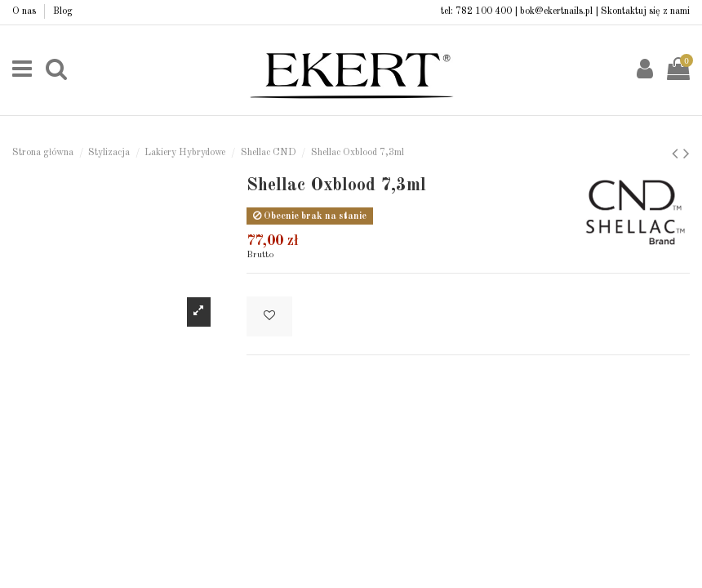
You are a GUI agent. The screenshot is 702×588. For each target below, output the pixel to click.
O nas (25, 11)
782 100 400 (484, 11)
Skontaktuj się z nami (645, 11)
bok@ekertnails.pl (556, 11)
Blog (63, 11)
